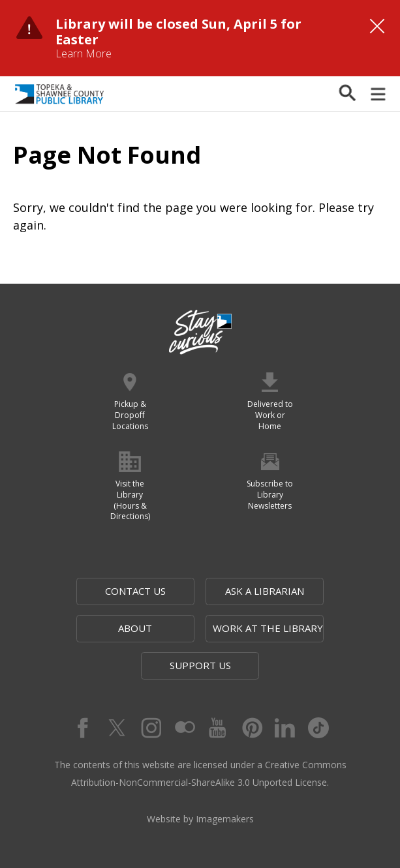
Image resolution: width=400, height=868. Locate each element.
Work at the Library (268, 628)
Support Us (200, 665)
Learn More (84, 53)
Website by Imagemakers (200, 819)
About (135, 628)
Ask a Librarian (265, 591)
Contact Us (135, 591)
